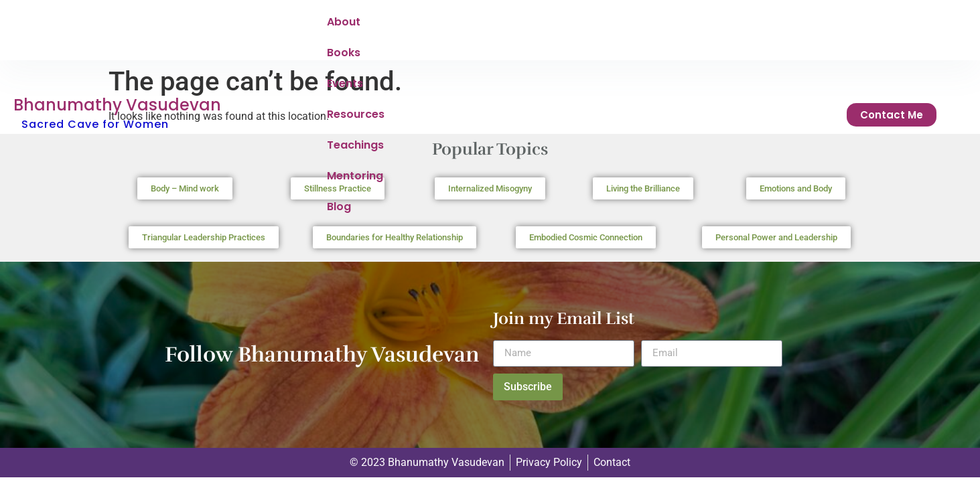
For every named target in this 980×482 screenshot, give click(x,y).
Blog (733, 25)
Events (452, 25)
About (344, 25)
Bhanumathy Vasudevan (117, 16)
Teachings (597, 25)
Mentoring (673, 25)
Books (397, 25)
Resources (519, 25)
